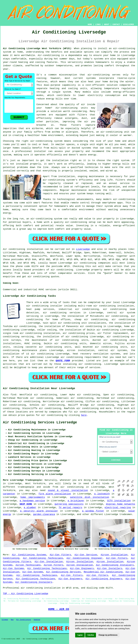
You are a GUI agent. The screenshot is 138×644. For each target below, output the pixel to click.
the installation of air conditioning (62, 337)
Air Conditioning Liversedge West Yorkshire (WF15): (38, 48)
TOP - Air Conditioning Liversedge (26, 594)
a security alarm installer (39, 511)
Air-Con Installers (110, 568)
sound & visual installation (68, 490)
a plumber (30, 508)
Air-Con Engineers (82, 568)
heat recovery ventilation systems (96, 354)
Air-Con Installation (49, 562)
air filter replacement (113, 333)
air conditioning (62, 270)
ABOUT (107, 25)
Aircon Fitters (54, 565)
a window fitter (93, 511)
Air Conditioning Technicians (43, 558)
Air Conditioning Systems (29, 555)
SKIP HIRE (26, 504)
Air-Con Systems (13, 568)
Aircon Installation (114, 555)
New (12, 620)
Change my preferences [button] (108, 635)
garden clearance (44, 514)
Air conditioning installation (23, 249)
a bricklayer (76, 501)
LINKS (98, 25)
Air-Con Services (86, 555)
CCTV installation (119, 501)
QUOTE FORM (63, 361)
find (13, 395)
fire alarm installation (55, 494)
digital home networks (120, 504)
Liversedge (83, 249)
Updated (37, 620)
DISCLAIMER (128, 25)
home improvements (33, 497)
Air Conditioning (24, 620)
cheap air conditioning (91, 320)
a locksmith (102, 494)
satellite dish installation (90, 497)
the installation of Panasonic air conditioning (70, 326)
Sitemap (5, 620)
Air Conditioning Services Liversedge (40, 422)
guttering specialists (69, 504)
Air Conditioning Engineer (84, 558)
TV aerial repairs (70, 508)
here (84, 415)
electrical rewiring (118, 508)
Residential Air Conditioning (103, 572)
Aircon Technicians (28, 565)
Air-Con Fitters (60, 555)
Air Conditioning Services (63, 572)
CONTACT (116, 25)
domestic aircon (101, 344)
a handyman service (32, 501)
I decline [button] (91, 635)
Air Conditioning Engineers (104, 579)
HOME (90, 25)
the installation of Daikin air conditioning (89, 330)
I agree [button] (80, 635)
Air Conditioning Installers (115, 565)
